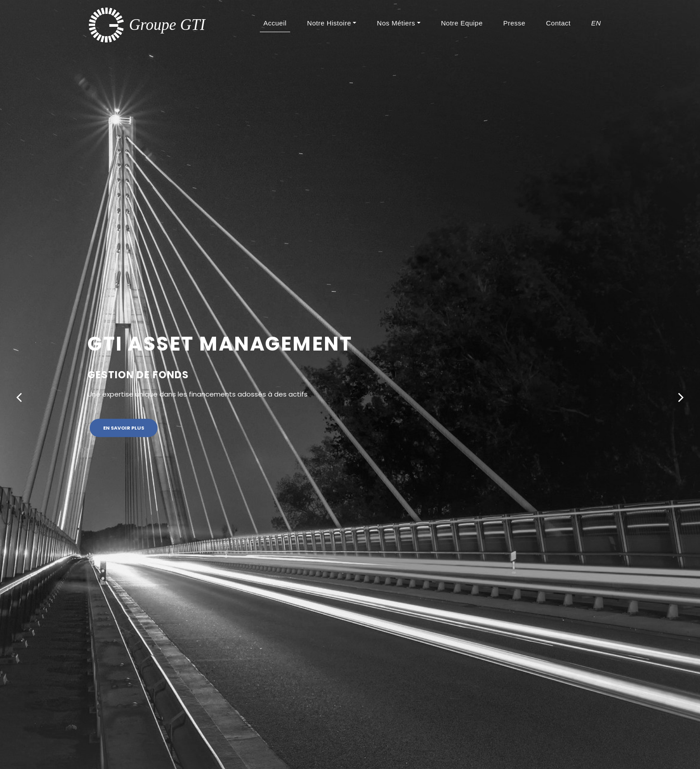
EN (596, 23)
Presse (514, 23)
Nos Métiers (396, 23)
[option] (350, 384)
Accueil (277, 23)
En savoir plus (124, 428)
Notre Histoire (329, 23)
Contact (558, 23)
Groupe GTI (167, 25)
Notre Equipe (462, 23)
